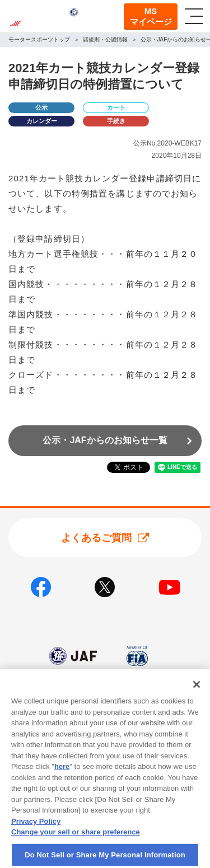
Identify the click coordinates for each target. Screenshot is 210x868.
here (62, 778)
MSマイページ (151, 17)
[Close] (197, 696)
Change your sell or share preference (76, 843)
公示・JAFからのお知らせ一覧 (105, 440)
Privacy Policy (36, 832)
